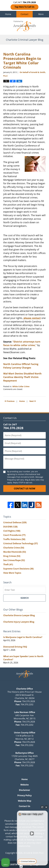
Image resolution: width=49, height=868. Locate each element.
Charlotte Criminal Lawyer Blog (25, 26)
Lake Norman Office (25, 712)
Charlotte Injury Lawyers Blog (19, 622)
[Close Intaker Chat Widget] (46, 807)
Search (25, 598)
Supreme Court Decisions (18, 569)
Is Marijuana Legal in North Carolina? (23, 637)
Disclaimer (24, 790)
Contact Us (24, 806)
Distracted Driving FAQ (15, 647)
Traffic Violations (14, 539)
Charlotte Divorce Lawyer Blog (19, 615)
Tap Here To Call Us (24, 7)
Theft (8, 564)
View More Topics (12, 573)
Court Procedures (14, 535)
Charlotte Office (24, 689)
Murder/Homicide (15, 552)
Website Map (25, 801)
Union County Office (25, 733)
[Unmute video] (32, 833)
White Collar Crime (21, 386)
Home (8, 14)
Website (24, 785)
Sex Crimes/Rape (14, 560)
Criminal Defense (15, 522)
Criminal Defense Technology (21, 543)
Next (33, 401)
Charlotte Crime (14, 548)
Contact (24, 14)
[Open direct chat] (42, 807)
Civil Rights (12, 531)
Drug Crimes (12, 556)
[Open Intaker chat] (21, 867)
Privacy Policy (24, 795)
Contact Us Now (24, 488)
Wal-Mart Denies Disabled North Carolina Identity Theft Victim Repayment (22, 377)
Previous (10, 401)
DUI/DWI (10, 527)
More (41, 14)
